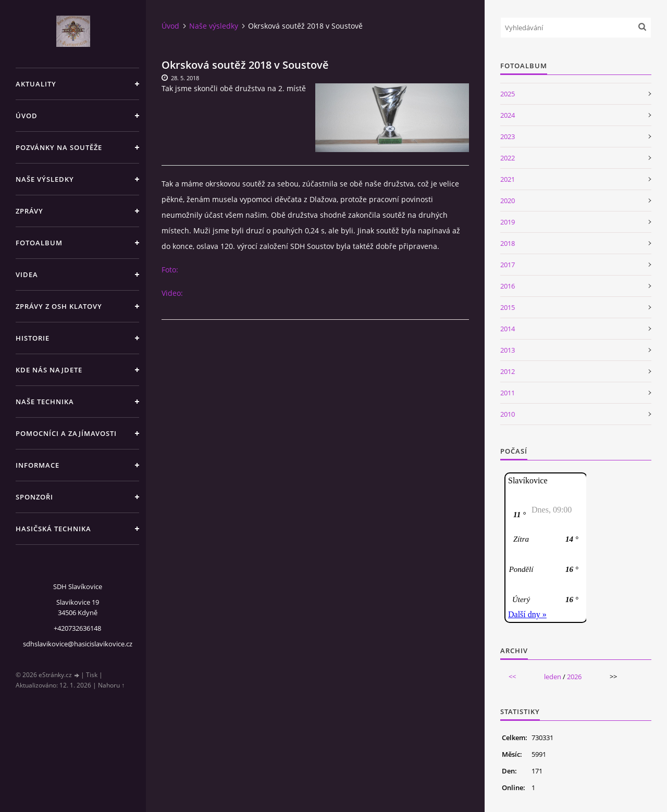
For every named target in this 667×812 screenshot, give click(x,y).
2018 (508, 243)
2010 (508, 414)
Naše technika (45, 402)
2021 (508, 179)
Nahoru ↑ (111, 685)
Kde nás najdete (49, 370)
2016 (508, 286)
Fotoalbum (39, 243)
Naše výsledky (45, 179)
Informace (38, 465)
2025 (508, 94)
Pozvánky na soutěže (59, 147)
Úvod (27, 116)
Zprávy (29, 211)
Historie (33, 338)
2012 (508, 371)
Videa (27, 274)
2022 (508, 158)
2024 (508, 115)
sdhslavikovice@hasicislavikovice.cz (78, 644)
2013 (508, 350)
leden (553, 677)
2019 (508, 222)
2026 (574, 677)
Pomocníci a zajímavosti (66, 433)
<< (512, 677)
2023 (508, 136)
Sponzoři (34, 497)
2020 (508, 201)
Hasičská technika (53, 529)
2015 (508, 307)
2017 (508, 265)
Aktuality (36, 84)
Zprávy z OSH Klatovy (59, 306)
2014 (508, 329)
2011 (508, 393)
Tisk (92, 675)
